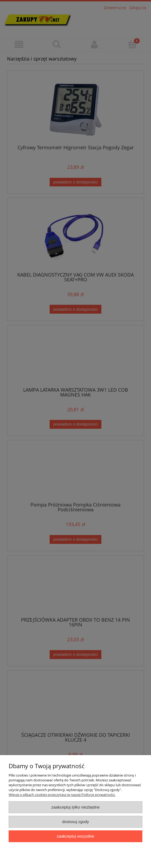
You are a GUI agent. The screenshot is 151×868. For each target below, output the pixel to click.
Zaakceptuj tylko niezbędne (75, 807)
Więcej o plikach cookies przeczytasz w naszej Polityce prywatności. (62, 795)
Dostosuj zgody (75, 822)
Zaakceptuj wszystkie (75, 836)
